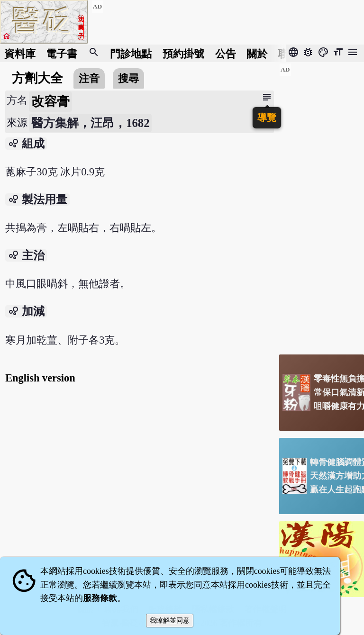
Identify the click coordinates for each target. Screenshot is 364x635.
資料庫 (20, 53)
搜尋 (128, 78)
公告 (226, 53)
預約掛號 (183, 53)
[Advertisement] (322, 205)
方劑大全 (37, 78)
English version (40, 378)
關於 (257, 53)
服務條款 (100, 598)
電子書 (62, 53)
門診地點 (131, 53)
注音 (89, 78)
